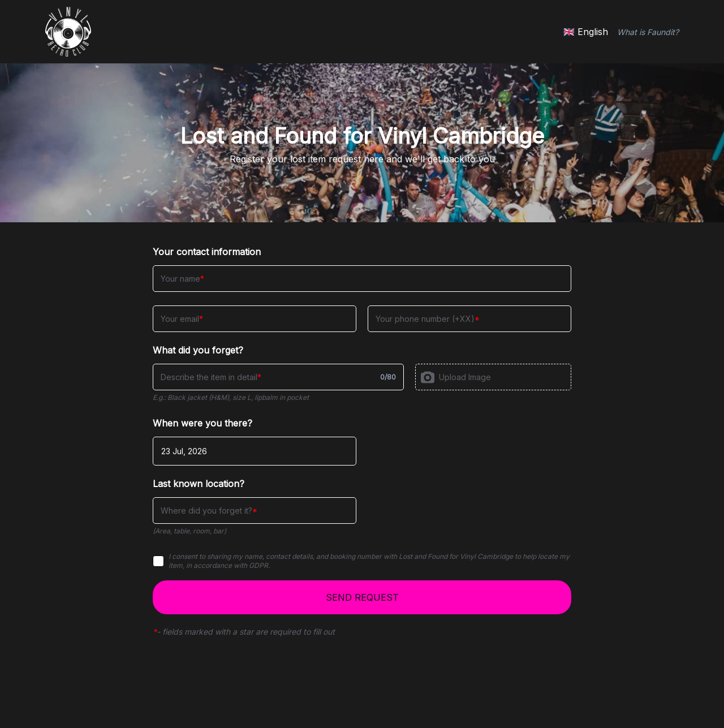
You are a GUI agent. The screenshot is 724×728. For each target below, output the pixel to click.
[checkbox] (158, 561)
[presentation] (493, 377)
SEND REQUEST (362, 597)
